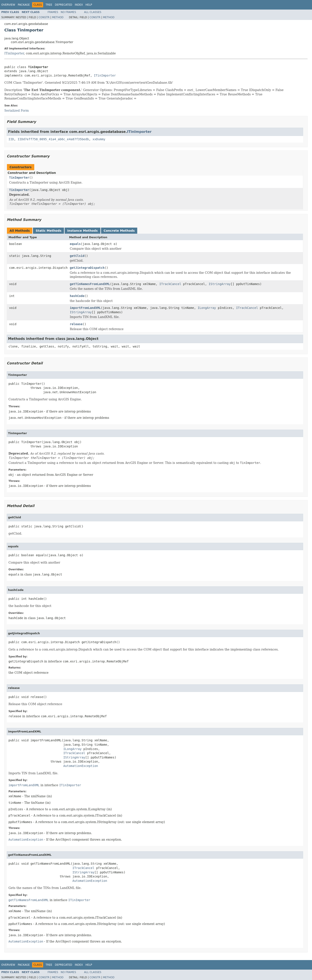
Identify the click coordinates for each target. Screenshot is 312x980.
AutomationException (81, 766)
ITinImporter (14, 53)
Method (58, 17)
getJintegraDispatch (87, 268)
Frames (53, 12)
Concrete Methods (119, 231)
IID (11, 139)
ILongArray (207, 308)
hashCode (77, 296)
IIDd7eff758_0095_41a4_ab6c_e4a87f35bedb (53, 139)
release (76, 324)
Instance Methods (82, 231)
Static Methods (48, 231)
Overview (8, 5)
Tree (49, 5)
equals (75, 244)
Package (24, 5)
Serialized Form (17, 111)
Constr (44, 17)
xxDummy (99, 139)
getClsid (77, 256)
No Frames (68, 12)
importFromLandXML (85, 308)
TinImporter (19, 178)
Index (79, 5)
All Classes (93, 12)
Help (89, 5)
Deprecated (64, 5)
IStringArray (220, 284)
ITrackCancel (170, 284)
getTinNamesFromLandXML (90, 284)
